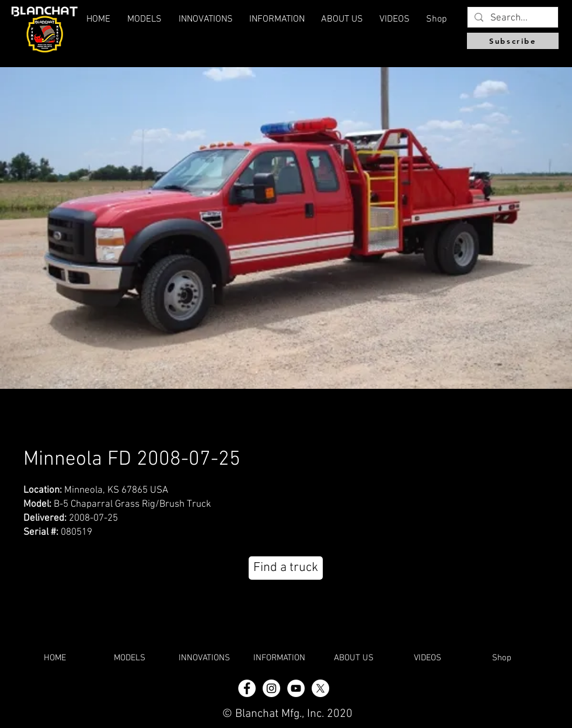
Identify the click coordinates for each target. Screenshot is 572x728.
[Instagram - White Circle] (271, 688)
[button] (342, 19)
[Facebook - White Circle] (247, 688)
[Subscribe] (513, 41)
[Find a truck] (286, 568)
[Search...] (512, 19)
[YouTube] (296, 688)
